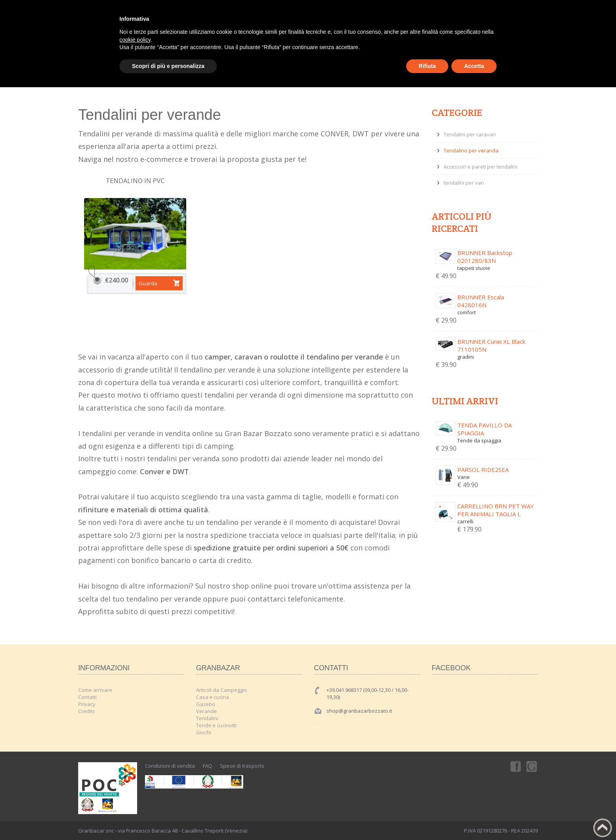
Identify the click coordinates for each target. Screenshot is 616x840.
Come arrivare (95, 690)
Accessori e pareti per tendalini (480, 167)
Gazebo (206, 704)
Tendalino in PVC (135, 181)
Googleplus (532, 766)
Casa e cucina (213, 697)
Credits (87, 711)
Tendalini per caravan (470, 134)
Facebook (515, 766)
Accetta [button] (474, 66)
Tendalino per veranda (471, 150)
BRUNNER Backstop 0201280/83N (485, 257)
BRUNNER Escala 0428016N (481, 301)
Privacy (87, 704)
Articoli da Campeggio (222, 690)
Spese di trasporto (242, 766)
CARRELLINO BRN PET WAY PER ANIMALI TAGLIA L (496, 510)
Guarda (148, 283)
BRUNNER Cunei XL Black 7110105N (491, 345)
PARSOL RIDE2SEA (483, 470)
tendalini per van (464, 183)
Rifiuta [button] (427, 66)
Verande (206, 711)
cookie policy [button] (135, 40)
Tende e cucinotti (216, 725)
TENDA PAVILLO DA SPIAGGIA (485, 429)
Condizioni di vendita (170, 766)
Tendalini (207, 718)
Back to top (603, 828)
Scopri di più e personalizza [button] (168, 66)
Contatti (87, 697)
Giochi (203, 732)
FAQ (207, 766)
